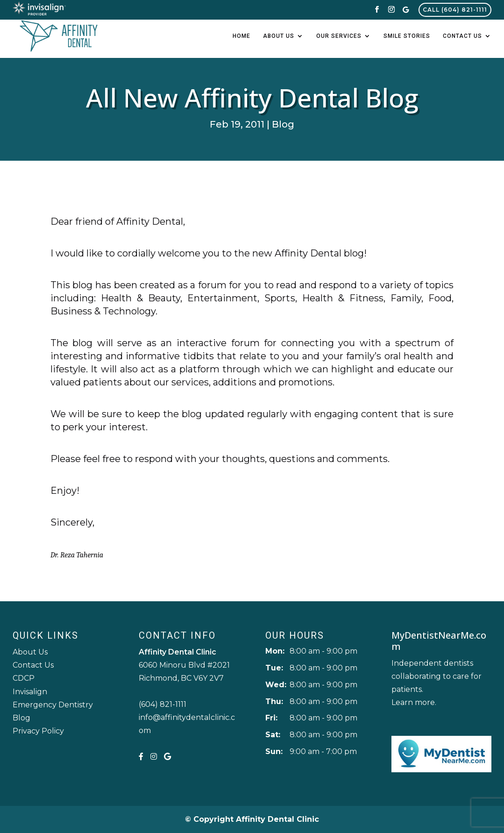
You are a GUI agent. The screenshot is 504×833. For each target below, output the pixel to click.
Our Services (339, 36)
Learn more (413, 702)
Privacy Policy (38, 731)
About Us (279, 36)
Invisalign (30, 692)
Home (241, 36)
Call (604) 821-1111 (455, 10)
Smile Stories (407, 36)
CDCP (24, 678)
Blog (283, 124)
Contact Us (462, 36)
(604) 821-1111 (163, 704)
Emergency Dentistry (53, 705)
